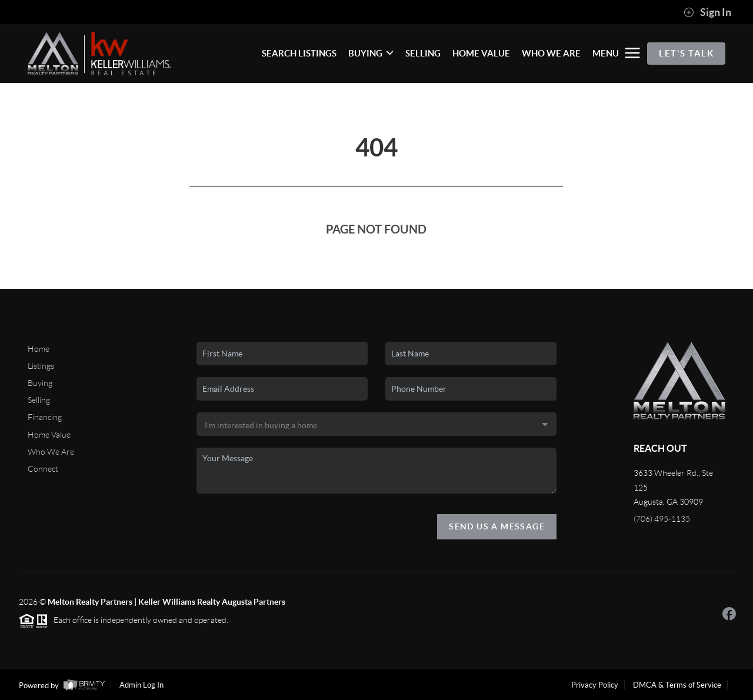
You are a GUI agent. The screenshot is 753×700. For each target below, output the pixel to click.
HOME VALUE (481, 53)
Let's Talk (686, 53)
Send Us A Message (497, 526)
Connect (43, 469)
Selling (39, 400)
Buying (40, 383)
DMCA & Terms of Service (677, 685)
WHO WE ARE (551, 53)
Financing (45, 417)
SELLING (423, 53)
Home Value (49, 435)
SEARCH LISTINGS (299, 53)
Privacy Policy (595, 685)
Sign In (707, 12)
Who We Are (51, 452)
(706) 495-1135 (662, 519)
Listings (41, 366)
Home (39, 349)
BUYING (371, 53)
